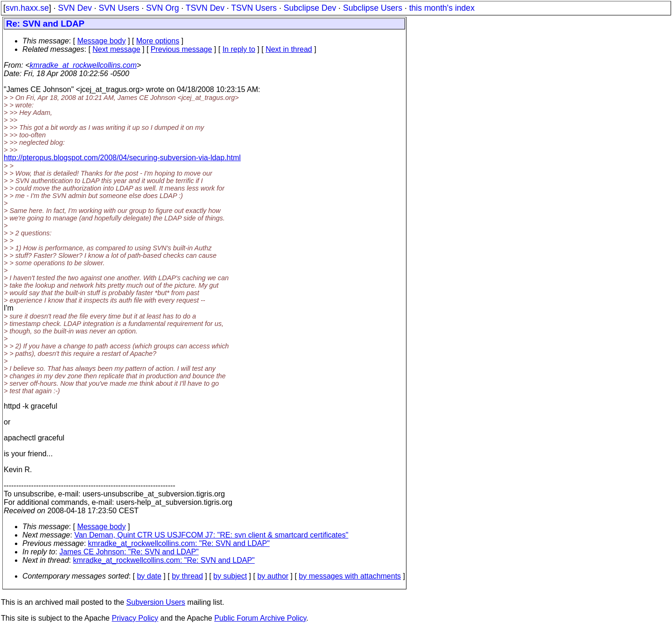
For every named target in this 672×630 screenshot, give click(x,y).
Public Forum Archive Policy (260, 618)
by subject (230, 576)
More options (158, 41)
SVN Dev (75, 8)
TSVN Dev (205, 8)
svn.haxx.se (27, 8)
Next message (116, 49)
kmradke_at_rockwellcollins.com (83, 65)
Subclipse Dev (310, 8)
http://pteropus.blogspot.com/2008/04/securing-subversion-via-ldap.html (122, 158)
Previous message (182, 49)
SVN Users (119, 8)
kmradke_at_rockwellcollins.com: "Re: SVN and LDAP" (179, 543)
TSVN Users (254, 8)
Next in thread (289, 49)
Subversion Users (156, 602)
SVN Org (162, 8)
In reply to (239, 49)
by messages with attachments (350, 576)
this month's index (442, 8)
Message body (101, 41)
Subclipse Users (373, 8)
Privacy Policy (135, 618)
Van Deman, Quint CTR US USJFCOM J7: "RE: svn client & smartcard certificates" (211, 535)
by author (273, 576)
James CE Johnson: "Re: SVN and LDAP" (129, 552)
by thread (187, 576)
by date (149, 576)
